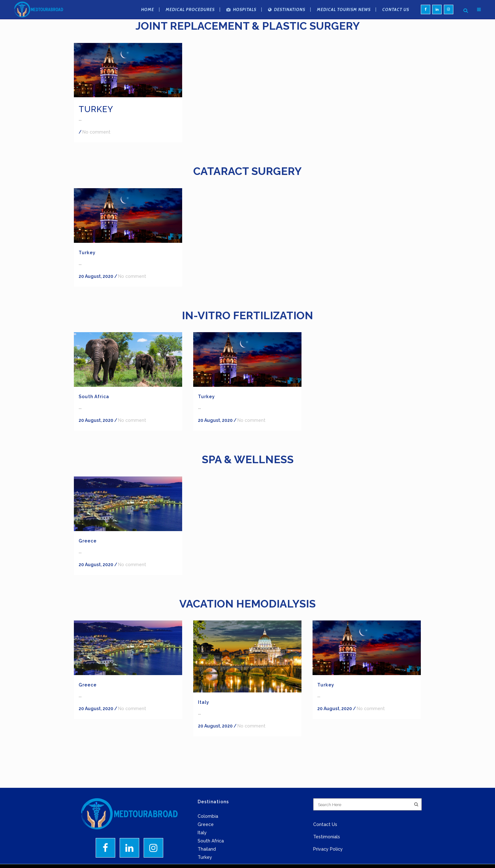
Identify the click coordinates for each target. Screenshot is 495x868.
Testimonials (327, 837)
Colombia (208, 816)
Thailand (207, 849)
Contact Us (325, 824)
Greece (88, 541)
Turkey (96, 109)
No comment (96, 132)
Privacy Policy (328, 849)
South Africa (94, 397)
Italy (204, 702)
